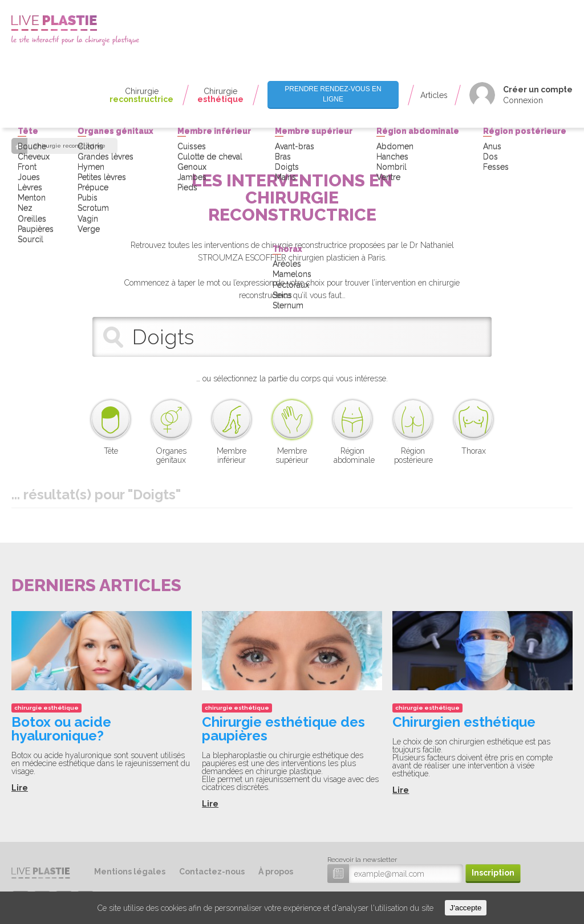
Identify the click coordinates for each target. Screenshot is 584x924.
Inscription (493, 873)
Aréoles (287, 49)
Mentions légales (130, 872)
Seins (282, 80)
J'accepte (466, 908)
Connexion (523, 100)
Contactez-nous (212, 872)
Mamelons (292, 59)
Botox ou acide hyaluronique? (61, 729)
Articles (434, 95)
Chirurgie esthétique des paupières (283, 729)
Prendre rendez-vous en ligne (333, 94)
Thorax (287, 34)
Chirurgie (141, 95)
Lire (20, 788)
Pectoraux (291, 70)
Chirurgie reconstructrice (70, 146)
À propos (276, 872)
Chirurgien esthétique (464, 722)
